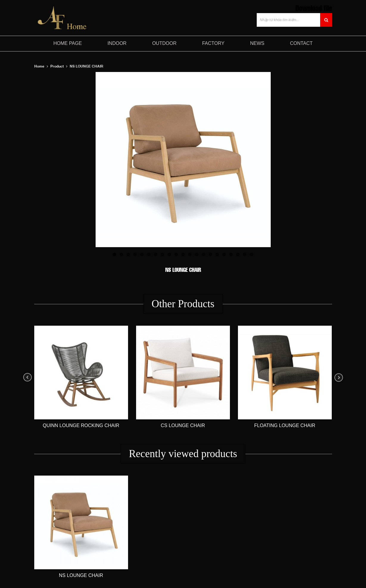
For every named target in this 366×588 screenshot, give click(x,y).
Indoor (117, 43)
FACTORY (213, 43)
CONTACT (301, 43)
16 (217, 254)
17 (224, 254)
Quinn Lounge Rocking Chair (81, 425)
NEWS (257, 43)
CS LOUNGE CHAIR (183, 425)
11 (183, 254)
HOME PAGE (68, 43)
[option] (81, 377)
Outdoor (164, 43)
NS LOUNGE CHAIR (81, 575)
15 (210, 254)
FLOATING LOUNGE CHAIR (285, 425)
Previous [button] (28, 377)
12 (190, 254)
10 (176, 254)
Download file (314, 8)
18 (231, 254)
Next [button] (339, 377)
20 (245, 254)
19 (238, 254)
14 (204, 254)
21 (251, 254)
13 (197, 254)
